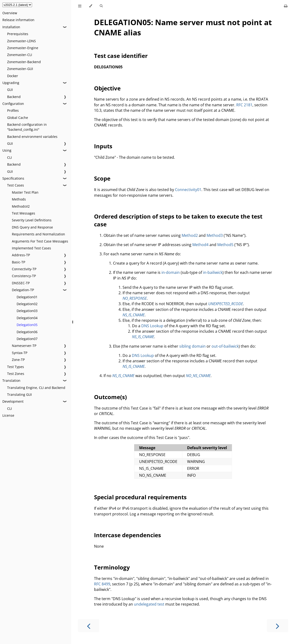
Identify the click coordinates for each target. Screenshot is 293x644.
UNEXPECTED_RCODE (226, 304)
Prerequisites (18, 34)
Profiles (13, 110)
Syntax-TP (20, 353)
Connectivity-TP (24, 269)
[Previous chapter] (89, 626)
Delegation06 (27, 332)
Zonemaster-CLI (20, 55)
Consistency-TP (24, 276)
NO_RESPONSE (135, 298)
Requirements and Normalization (38, 234)
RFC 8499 (102, 584)
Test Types (16, 367)
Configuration (13, 104)
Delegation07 (27, 339)
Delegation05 (27, 325)
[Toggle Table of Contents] (80, 6)
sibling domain (192, 346)
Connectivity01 (188, 190)
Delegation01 (27, 297)
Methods (19, 199)
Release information (18, 20)
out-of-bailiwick (225, 346)
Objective (107, 88)
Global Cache (18, 118)
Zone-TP (18, 360)
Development (13, 401)
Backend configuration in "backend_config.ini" (27, 127)
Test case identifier (121, 56)
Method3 (215, 235)
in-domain (171, 272)
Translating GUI (19, 394)
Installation (11, 27)
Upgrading (11, 83)
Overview (10, 13)
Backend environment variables (32, 137)
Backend (14, 97)
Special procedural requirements (140, 497)
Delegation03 (27, 311)
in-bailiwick (213, 272)
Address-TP (21, 255)
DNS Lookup (152, 326)
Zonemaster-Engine (23, 48)
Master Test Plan (25, 192)
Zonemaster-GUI (20, 69)
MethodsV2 (21, 206)
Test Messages (24, 213)
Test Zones (16, 374)
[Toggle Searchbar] (101, 6)
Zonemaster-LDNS (21, 41)
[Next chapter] (278, 626)
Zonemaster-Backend (24, 62)
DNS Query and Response (32, 227)
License (8, 415)
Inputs (103, 146)
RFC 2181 (244, 105)
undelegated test (149, 604)
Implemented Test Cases (31, 248)
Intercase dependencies (128, 535)
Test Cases (16, 185)
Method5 (225, 245)
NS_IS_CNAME (134, 315)
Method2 (190, 235)
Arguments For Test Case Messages (40, 241)
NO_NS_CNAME (198, 376)
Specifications (13, 178)
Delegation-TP (23, 290)
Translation (11, 380)
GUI (10, 90)
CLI (9, 157)
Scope (102, 178)
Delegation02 (27, 304)
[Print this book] (286, 6)
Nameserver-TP (24, 346)
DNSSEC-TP (21, 283)
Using (7, 150)
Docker (13, 76)
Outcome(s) (110, 397)
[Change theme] (91, 6)
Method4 (200, 245)
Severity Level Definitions (32, 220)
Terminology (112, 567)
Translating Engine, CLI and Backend (36, 388)
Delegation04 (27, 318)
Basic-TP (19, 262)
